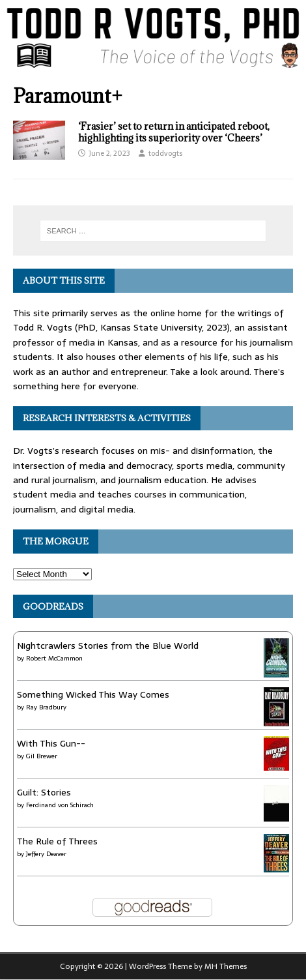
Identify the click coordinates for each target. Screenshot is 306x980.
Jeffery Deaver (46, 854)
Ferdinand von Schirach (60, 805)
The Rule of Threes (57, 841)
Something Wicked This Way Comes (93, 694)
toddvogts (165, 153)
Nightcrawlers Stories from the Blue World (108, 646)
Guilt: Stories (44, 792)
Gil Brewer (42, 756)
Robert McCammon (54, 658)
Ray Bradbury (46, 707)
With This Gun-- (51, 743)
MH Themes (226, 966)
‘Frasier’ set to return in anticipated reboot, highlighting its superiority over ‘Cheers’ (174, 132)
